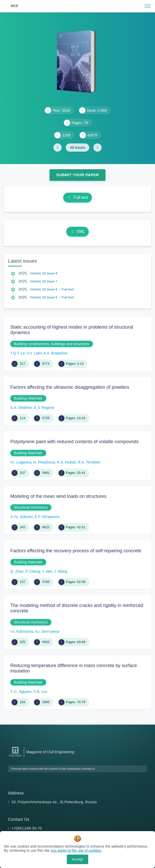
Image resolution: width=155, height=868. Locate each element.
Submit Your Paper (78, 175)
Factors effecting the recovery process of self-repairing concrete (76, 551)
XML (78, 232)
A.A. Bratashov (55, 353)
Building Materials (28, 398)
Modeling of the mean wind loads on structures (58, 496)
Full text (77, 197)
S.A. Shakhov (21, 408)
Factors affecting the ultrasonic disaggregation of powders (70, 387)
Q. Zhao (17, 571)
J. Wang (60, 571)
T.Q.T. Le (18, 353)
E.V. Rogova (44, 408)
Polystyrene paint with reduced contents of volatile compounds (74, 442)
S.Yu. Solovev (22, 517)
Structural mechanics (31, 507)
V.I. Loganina (21, 462)
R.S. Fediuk (66, 462)
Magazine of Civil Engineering (50, 752)
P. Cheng (33, 571)
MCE (14, 6)
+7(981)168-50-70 (27, 828)
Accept (77, 859)
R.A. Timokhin (89, 462)
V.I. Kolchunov (22, 631)
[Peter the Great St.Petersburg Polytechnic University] (15, 757)
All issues (77, 148)
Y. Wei (47, 571)
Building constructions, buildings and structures (52, 344)
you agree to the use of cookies (76, 850)
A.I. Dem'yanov (47, 631)
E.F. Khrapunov (47, 517)
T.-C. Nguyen (21, 692)
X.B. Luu (40, 692)
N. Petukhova (44, 462)
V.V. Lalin (34, 353)
